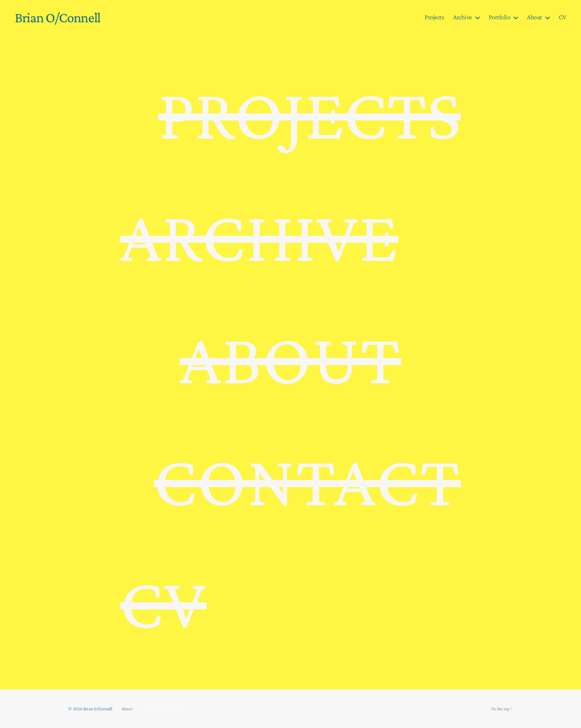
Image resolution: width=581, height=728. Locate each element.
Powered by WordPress (162, 709)
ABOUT (290, 358)
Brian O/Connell (58, 17)
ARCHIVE (259, 236)
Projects (434, 17)
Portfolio (500, 17)
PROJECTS (310, 114)
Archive (463, 17)
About (534, 17)
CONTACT (307, 480)
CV (562, 17)
